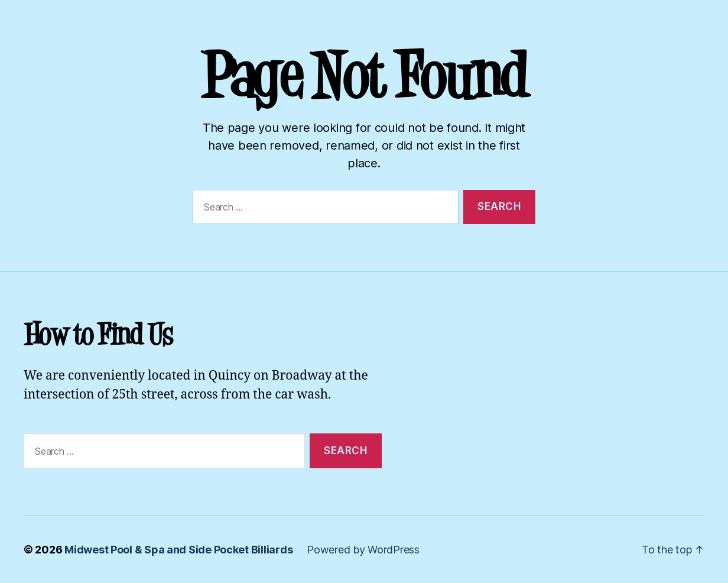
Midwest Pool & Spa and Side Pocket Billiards (178, 550)
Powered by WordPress (363, 550)
